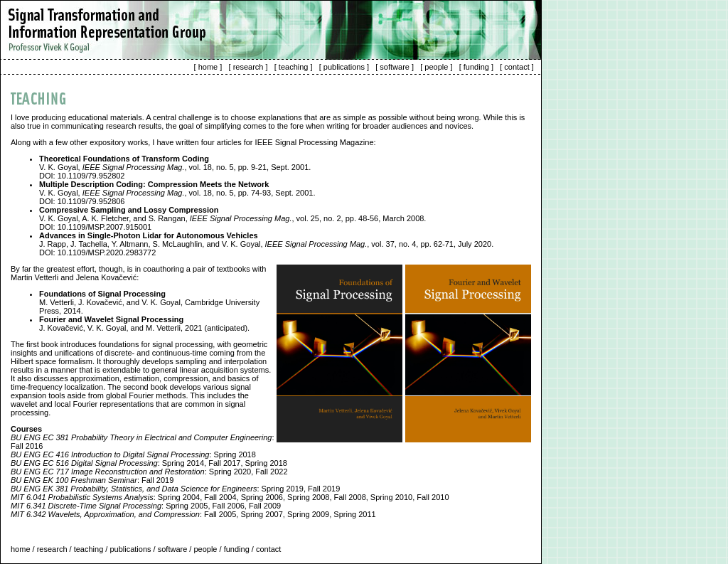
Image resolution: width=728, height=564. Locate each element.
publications (344, 67)
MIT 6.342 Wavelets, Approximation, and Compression (105, 514)
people (436, 67)
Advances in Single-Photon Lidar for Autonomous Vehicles (149, 235)
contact (516, 67)
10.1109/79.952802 (91, 176)
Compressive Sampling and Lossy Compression (129, 210)
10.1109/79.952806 (91, 201)
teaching (294, 67)
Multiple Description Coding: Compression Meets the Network (154, 184)
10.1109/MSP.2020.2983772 (107, 252)
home (208, 67)
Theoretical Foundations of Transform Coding (124, 159)
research (248, 67)
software (395, 67)
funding (476, 67)
